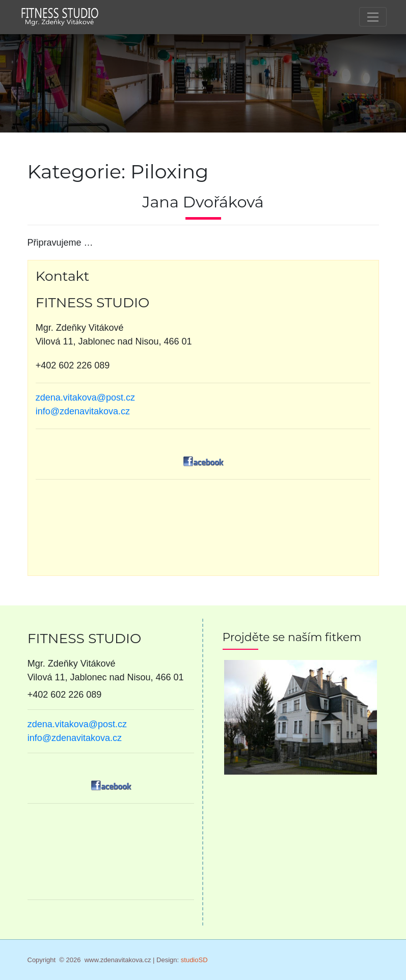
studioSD (194, 960)
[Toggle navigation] (373, 17)
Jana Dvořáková (203, 202)
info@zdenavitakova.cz (83, 411)
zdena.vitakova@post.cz (85, 398)
